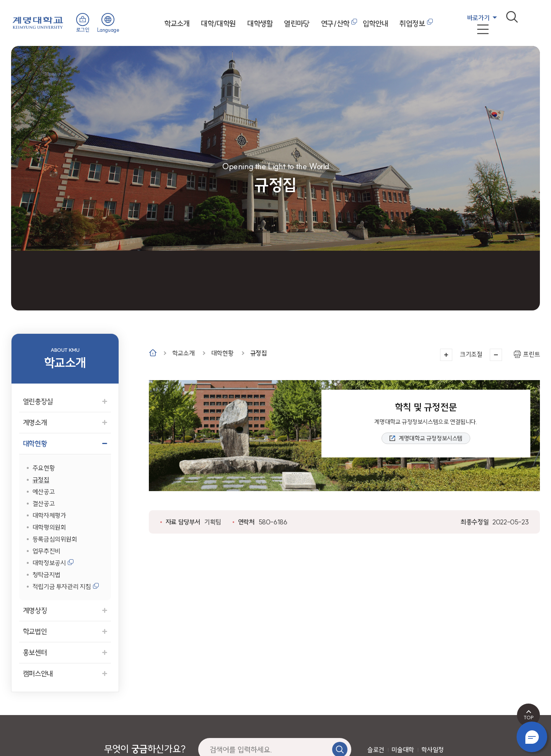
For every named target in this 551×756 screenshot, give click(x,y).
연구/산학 (335, 24)
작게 (496, 355)
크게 (446, 355)
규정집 (259, 353)
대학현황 (222, 353)
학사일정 (432, 750)
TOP (529, 717)
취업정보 (412, 24)
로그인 (83, 30)
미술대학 (403, 750)
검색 (512, 17)
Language (108, 30)
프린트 (531, 354)
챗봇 (532, 737)
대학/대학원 (218, 24)
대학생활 (260, 24)
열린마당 (297, 24)
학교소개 (177, 24)
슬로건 (376, 750)
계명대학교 (38, 22)
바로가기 (478, 18)
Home (153, 353)
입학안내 (375, 24)
